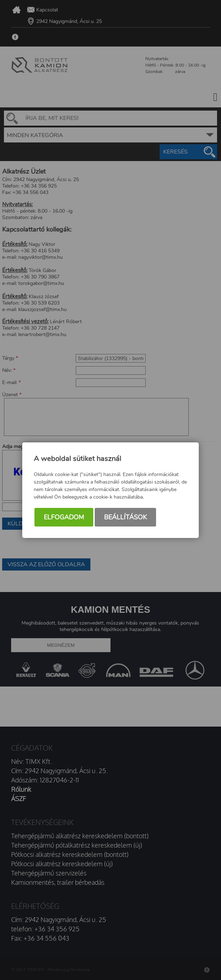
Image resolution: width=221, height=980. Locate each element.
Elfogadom (64, 517)
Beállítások (125, 517)
